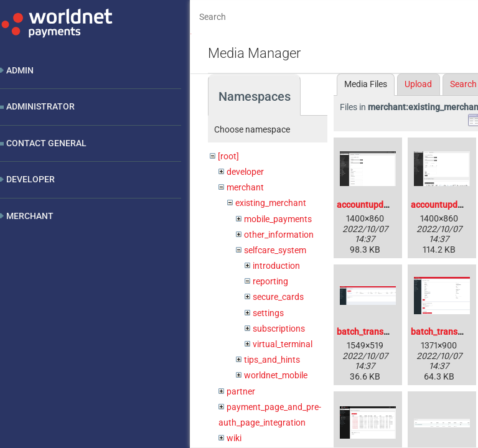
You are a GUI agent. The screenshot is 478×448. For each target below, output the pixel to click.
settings (268, 313)
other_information (279, 235)
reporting (270, 281)
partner (241, 391)
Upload (418, 84)
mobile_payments (278, 219)
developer (245, 172)
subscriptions (279, 329)
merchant (245, 187)
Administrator (40, 106)
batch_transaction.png (381, 332)
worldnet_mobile (276, 375)
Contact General (46, 143)
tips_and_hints (272, 360)
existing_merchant (271, 203)
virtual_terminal (283, 344)
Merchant (30, 216)
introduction (276, 266)
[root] (228, 156)
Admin (20, 70)
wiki (234, 438)
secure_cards (278, 297)
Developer (30, 179)
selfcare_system (275, 250)
